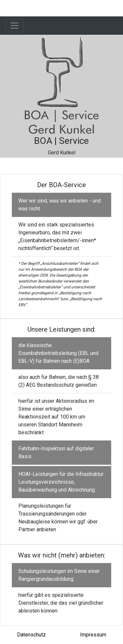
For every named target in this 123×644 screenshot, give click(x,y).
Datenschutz (31, 635)
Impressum (93, 635)
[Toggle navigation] (14, 26)
